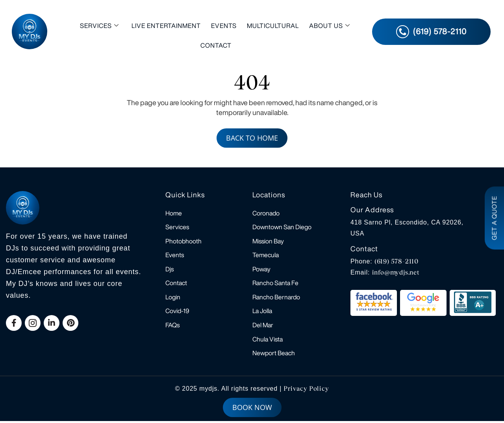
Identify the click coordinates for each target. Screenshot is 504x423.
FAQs (172, 327)
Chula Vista (268, 341)
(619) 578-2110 (397, 261)
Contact (216, 45)
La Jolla (262, 312)
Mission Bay (268, 241)
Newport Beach (274, 355)
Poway (261, 270)
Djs (170, 270)
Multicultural (273, 26)
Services (99, 26)
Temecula (266, 256)
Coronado (266, 213)
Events (224, 26)
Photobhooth (183, 241)
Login (173, 298)
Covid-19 (177, 312)
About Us (330, 26)
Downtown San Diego (282, 227)
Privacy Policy (306, 391)
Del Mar (263, 327)
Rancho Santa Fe (275, 284)
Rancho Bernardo (276, 298)
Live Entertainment (166, 26)
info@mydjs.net (396, 272)
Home (174, 213)
